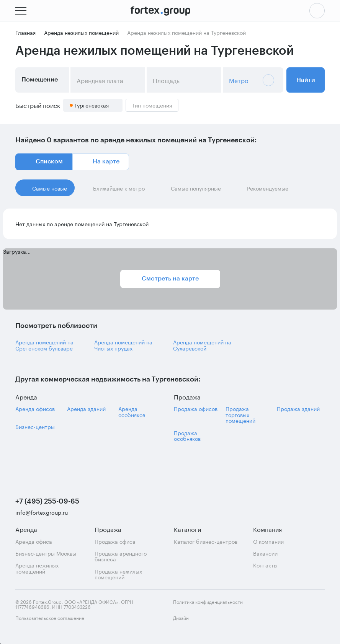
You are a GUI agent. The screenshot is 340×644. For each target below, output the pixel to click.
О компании (268, 541)
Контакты (265, 565)
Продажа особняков (187, 436)
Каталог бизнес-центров (206, 541)
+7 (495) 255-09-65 (47, 501)
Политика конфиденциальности (208, 601)
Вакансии (265, 553)
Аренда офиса (34, 541)
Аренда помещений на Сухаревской (202, 345)
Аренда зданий (86, 408)
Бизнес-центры (35, 426)
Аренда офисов (35, 408)
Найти (306, 80)
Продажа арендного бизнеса (121, 556)
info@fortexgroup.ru (42, 513)
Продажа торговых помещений (240, 414)
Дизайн (188, 622)
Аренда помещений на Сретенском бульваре (44, 345)
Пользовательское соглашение (50, 617)
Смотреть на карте (170, 279)
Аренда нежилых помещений (37, 568)
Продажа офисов (196, 408)
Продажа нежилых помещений (118, 574)
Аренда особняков (132, 412)
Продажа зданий (298, 408)
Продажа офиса (115, 541)
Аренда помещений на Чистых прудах (123, 345)
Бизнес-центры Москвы (46, 553)
